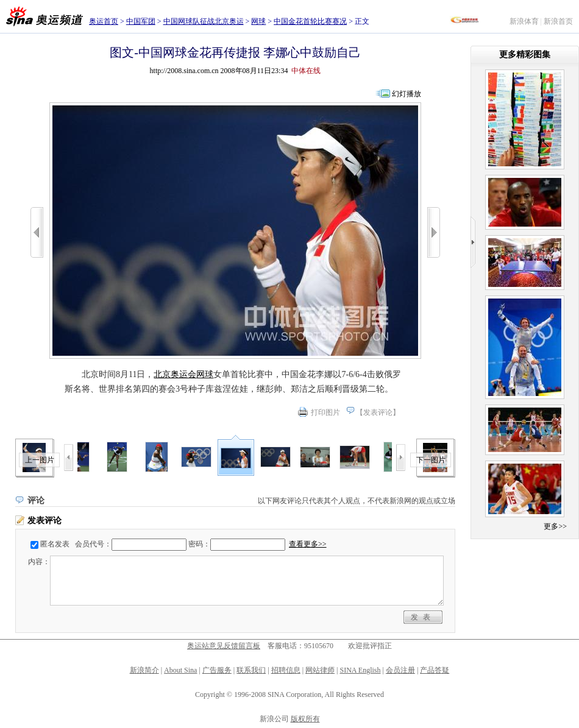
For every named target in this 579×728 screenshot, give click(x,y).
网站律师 (320, 670)
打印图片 (325, 412)
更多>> (555, 526)
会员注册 (400, 670)
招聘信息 (286, 670)
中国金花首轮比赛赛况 (310, 21)
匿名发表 (55, 544)
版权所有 (305, 719)
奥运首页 (104, 21)
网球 (258, 21)
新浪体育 (524, 21)
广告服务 (217, 670)
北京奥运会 (175, 374)
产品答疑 (435, 670)
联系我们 (251, 670)
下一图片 (431, 460)
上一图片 (40, 460)
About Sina (180, 670)
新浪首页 (558, 21)
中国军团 (141, 21)
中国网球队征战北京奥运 (204, 21)
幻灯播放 (407, 94)
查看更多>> (308, 544)
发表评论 (378, 412)
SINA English (360, 670)
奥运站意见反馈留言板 (224, 646)
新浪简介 (144, 670)
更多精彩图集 (525, 55)
